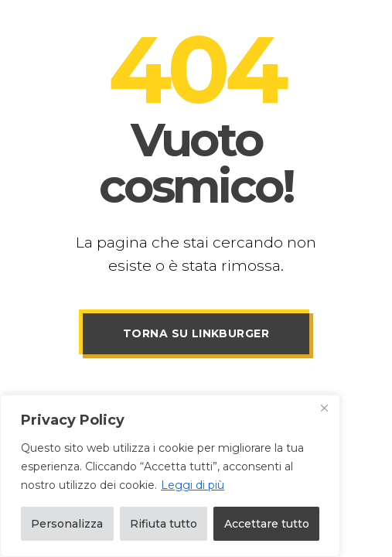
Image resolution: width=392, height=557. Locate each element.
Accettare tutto (267, 524)
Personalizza (67, 524)
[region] (170, 476)
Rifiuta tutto (164, 524)
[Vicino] (324, 408)
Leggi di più (193, 485)
